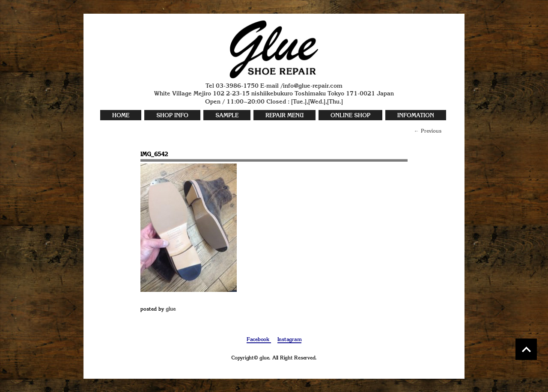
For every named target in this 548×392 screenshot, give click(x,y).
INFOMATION (416, 116)
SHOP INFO (172, 116)
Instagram (290, 340)
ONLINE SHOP (350, 116)
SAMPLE (227, 116)
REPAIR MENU (284, 116)
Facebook (259, 340)
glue (171, 309)
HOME (121, 116)
